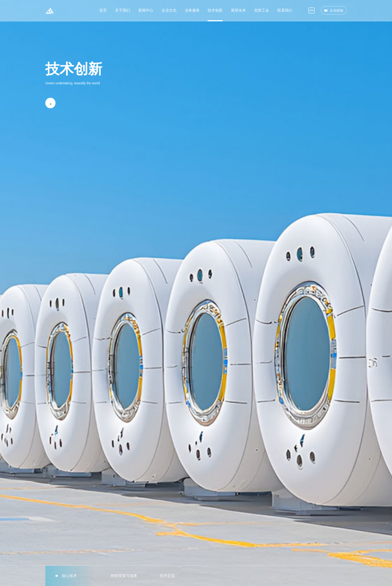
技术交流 (166, 576)
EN (312, 9)
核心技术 (68, 576)
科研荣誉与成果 (123, 576)
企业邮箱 (334, 9)
